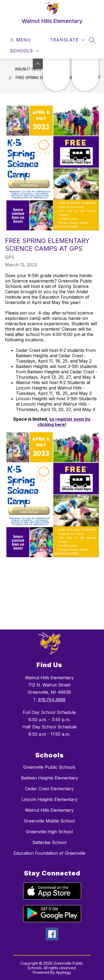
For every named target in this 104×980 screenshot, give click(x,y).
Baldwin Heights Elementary (49, 778)
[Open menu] (20, 40)
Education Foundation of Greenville (49, 853)
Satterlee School (49, 842)
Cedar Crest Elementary (49, 789)
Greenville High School (49, 832)
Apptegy (64, 972)
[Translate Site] (67, 40)
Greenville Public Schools (49, 767)
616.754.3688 (52, 700)
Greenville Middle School (49, 821)
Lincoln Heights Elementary (49, 799)
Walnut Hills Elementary (49, 810)
